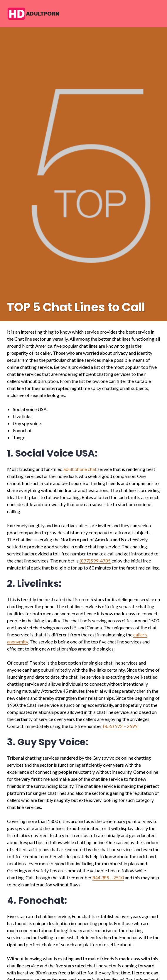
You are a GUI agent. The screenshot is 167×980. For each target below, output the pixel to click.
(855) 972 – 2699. (121, 726)
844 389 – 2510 (108, 877)
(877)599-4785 (95, 561)
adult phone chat (80, 469)
